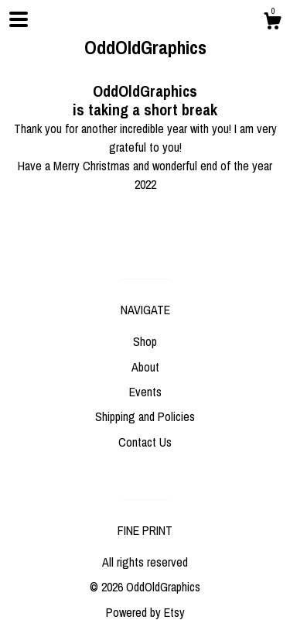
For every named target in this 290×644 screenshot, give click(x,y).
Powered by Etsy (145, 612)
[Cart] (272, 23)
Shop (145, 341)
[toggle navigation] (19, 19)
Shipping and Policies (145, 416)
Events (145, 392)
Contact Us (145, 442)
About (145, 367)
